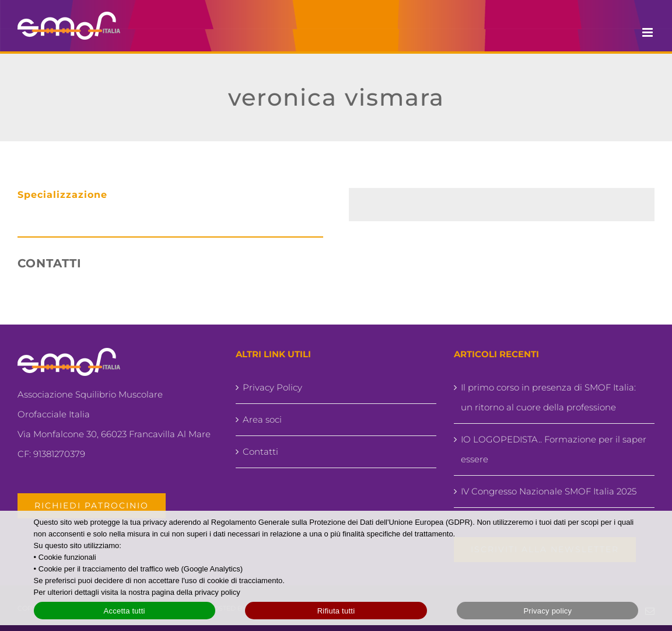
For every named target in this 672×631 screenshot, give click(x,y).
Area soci (262, 419)
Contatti (260, 452)
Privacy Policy (272, 387)
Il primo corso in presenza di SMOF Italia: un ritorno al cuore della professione (548, 397)
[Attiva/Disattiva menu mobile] (648, 32)
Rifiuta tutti (336, 611)
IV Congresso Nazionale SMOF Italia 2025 (549, 491)
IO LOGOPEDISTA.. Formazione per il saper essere (554, 449)
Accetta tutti (125, 611)
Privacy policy (547, 611)
